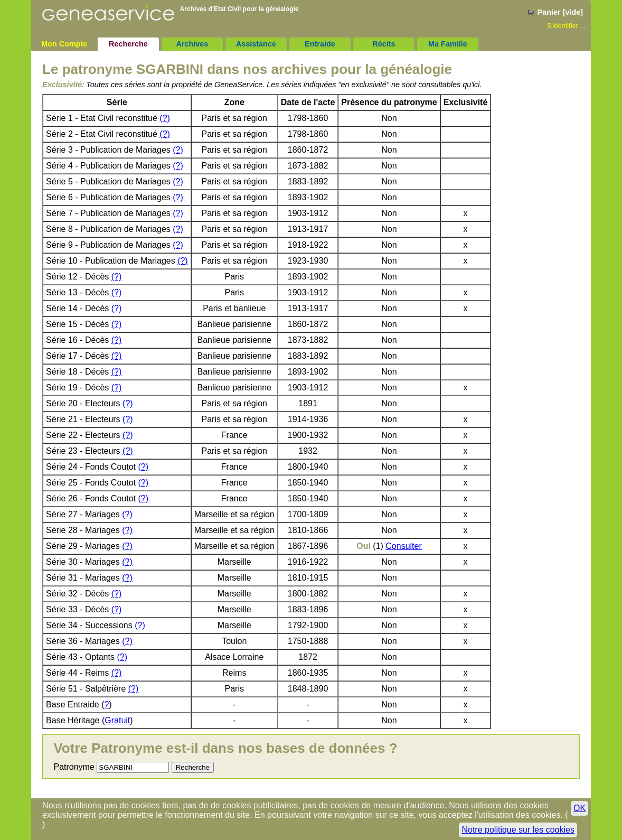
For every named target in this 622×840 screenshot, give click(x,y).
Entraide (320, 44)
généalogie (282, 9)
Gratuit (117, 720)
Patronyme (74, 767)
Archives (192, 44)
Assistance (256, 44)
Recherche (128, 44)
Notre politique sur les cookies (518, 830)
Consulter (403, 546)
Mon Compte (64, 44)
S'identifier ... (567, 26)
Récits (384, 44)
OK (579, 808)
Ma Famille (448, 44)
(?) (165, 118)
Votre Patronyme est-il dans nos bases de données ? (225, 748)
